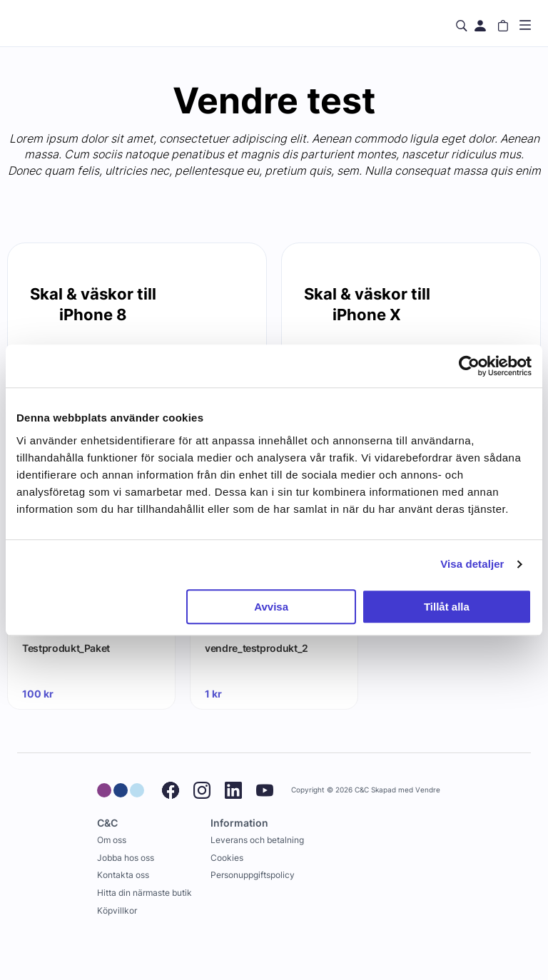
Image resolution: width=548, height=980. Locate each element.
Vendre (428, 790)
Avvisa (271, 607)
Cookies (227, 858)
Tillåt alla (447, 607)
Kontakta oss (123, 875)
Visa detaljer (472, 564)
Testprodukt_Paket (66, 648)
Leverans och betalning (257, 840)
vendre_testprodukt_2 (257, 648)
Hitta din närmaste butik (144, 893)
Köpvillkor (117, 910)
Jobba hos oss (126, 858)
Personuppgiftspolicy (253, 875)
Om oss (112, 840)
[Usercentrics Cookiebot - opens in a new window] (469, 366)
